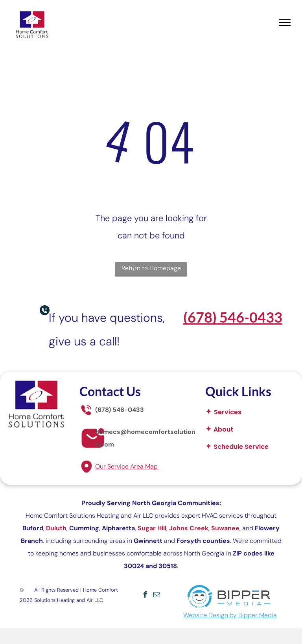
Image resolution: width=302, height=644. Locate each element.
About (223, 429)
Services (228, 412)
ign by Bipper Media (248, 615)
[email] (157, 596)
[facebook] (145, 596)
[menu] (285, 22)
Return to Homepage (151, 268)
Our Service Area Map (126, 466)
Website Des (201, 615)
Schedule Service (241, 447)
